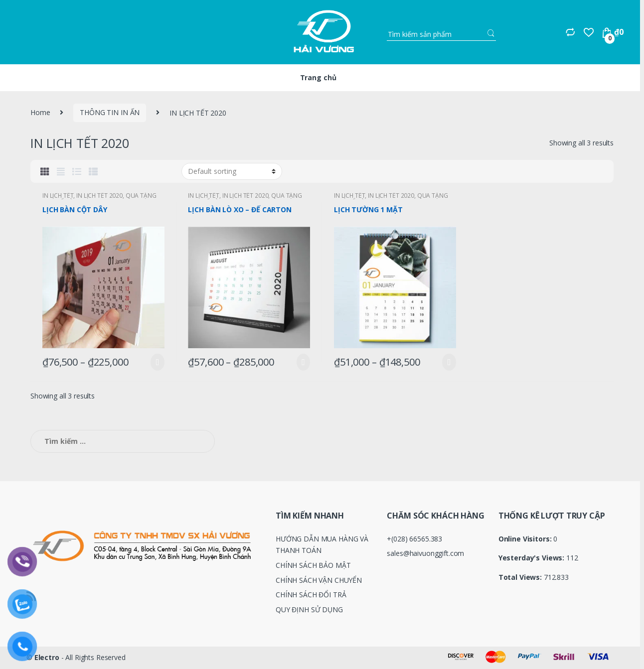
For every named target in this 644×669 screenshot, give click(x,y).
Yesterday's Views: (532, 558)
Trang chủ (318, 77)
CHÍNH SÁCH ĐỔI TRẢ (311, 595)
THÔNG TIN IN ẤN (110, 112)
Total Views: (521, 577)
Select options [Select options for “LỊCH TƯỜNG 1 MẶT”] (447, 362)
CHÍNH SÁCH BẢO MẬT (313, 565)
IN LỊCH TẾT (58, 196)
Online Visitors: (526, 539)
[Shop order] (232, 171)
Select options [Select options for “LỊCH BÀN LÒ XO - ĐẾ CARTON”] (301, 362)
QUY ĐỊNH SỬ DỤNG (309, 609)
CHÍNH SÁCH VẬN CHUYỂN (319, 580)
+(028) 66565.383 (414, 539)
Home (40, 112)
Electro (47, 657)
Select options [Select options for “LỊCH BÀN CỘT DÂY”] (156, 362)
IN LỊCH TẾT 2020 (99, 196)
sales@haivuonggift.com (425, 553)
